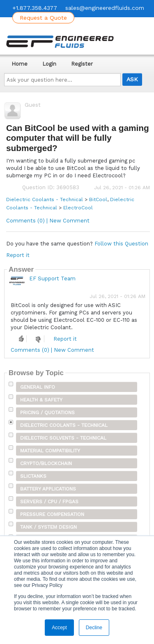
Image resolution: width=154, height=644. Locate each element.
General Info (38, 387)
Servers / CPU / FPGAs (49, 502)
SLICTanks (33, 476)
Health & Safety (41, 400)
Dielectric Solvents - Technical (63, 438)
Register (82, 64)
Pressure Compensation (52, 514)
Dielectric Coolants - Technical (45, 199)
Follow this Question (121, 244)
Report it (18, 255)
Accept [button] (59, 628)
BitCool (98, 199)
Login (49, 64)
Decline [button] (94, 628)
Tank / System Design (48, 527)
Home (20, 64)
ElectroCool (78, 208)
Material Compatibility (50, 451)
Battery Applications (48, 489)
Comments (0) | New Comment (48, 221)
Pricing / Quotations (47, 413)
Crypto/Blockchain (46, 463)
